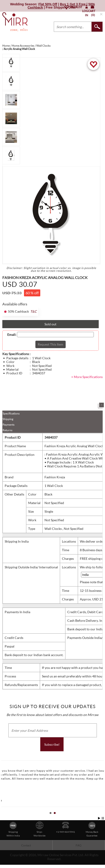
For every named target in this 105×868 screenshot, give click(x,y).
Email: (12, 335)
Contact (26, 845)
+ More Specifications (87, 377)
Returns (7, 430)
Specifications (11, 413)
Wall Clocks (53, 529)
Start (99, 818)
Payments (8, 425)
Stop (103, 818)
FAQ (79, 845)
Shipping (8, 419)
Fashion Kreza (55, 477)
